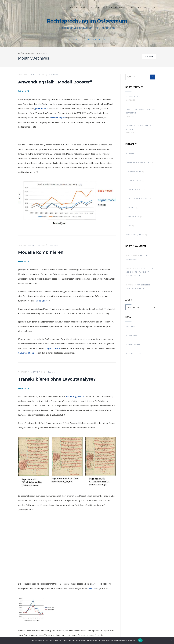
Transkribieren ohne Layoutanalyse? (57, 379)
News (128, 226)
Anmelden (130, 326)
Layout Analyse (135, 190)
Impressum (120, 7)
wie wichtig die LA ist (76, 397)
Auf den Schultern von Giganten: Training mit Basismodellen (140, 272)
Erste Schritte (134, 171)
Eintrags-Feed (132, 335)
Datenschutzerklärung (101, 7)
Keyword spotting (97, 40)
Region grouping (134, 97)
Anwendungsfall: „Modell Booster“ (55, 82)
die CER (91, 588)
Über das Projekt (78, 7)
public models (42, 109)
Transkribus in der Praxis (137, 162)
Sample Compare (58, 118)
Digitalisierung (133, 217)
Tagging (132, 208)
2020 (38, 53)
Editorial (130, 153)
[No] (171, 640)
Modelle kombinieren (41, 252)
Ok (140, 640)
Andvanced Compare (28, 353)
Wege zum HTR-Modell (138, 199)
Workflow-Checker (138, 7)
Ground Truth (134, 181)
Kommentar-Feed (133, 344)
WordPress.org (133, 353)
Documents (73, 40)
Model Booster (42, 301)
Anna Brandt (34, 372)
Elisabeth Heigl (35, 75)
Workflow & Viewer (135, 235)
